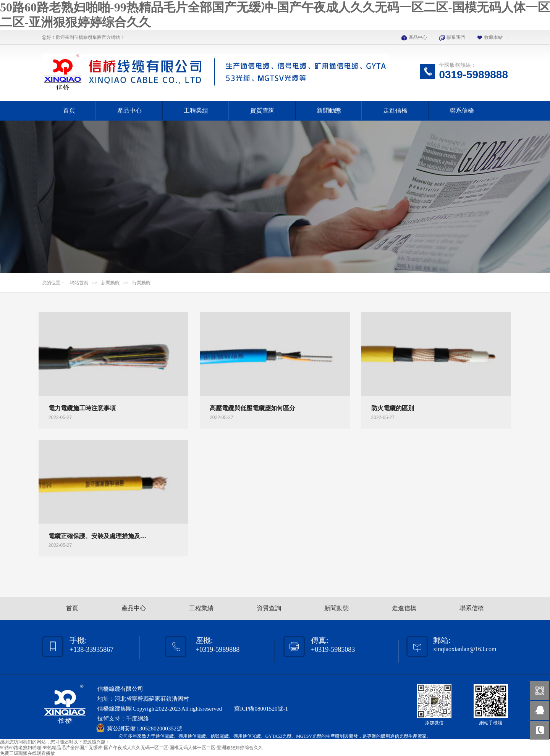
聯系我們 (456, 37)
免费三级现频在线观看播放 (27, 753)
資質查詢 (262, 110)
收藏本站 (493, 37)
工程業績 (196, 110)
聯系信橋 (462, 110)
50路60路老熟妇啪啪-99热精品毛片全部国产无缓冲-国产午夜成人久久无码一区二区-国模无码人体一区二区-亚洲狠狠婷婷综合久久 (131, 748)
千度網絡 (137, 719)
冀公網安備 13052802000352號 (145, 729)
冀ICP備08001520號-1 (261, 709)
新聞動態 (329, 110)
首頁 (69, 110)
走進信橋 (395, 110)
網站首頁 (79, 283)
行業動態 (141, 283)
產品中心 (418, 37)
